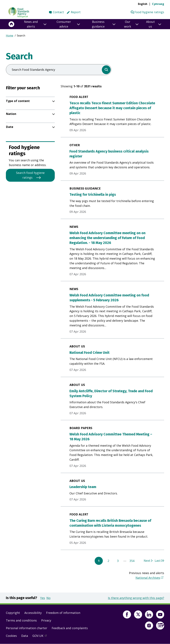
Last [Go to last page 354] (158, 561)
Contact (58, 12)
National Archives (148, 578)
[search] (106, 70)
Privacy (46, 620)
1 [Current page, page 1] (99, 561)
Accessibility (33, 613)
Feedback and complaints (70, 628)
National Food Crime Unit (89, 353)
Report (76, 12)
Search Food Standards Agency (33, 70)
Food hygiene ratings (147, 12)
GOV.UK (41, 637)
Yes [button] (43, 598)
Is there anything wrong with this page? (136, 598)
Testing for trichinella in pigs (93, 195)
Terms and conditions (21, 620)
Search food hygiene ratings (30, 175)
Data (25, 636)
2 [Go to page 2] (108, 561)
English (143, 4)
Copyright (13, 613)
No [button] (48, 598)
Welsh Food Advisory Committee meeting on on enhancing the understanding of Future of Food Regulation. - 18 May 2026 (107, 238)
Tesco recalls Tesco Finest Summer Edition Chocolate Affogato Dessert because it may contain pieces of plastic (112, 108)
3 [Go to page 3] (118, 561)
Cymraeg (158, 4)
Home (10, 36)
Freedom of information (63, 613)
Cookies (11, 636)
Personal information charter (27, 628)
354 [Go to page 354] (132, 561)
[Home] (11, 24)
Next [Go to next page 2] (147, 561)
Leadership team (83, 487)
